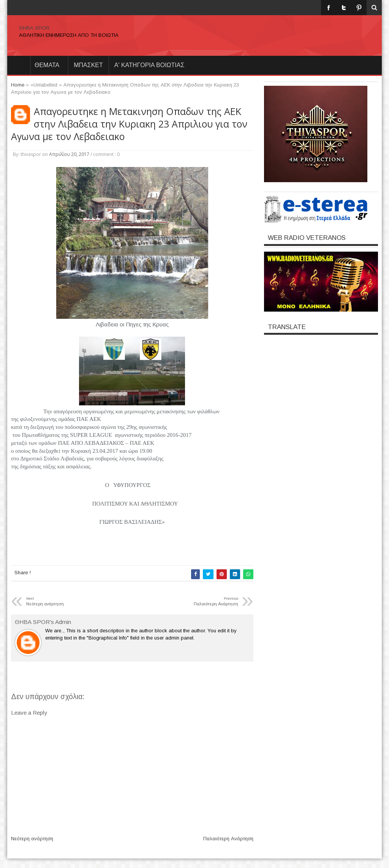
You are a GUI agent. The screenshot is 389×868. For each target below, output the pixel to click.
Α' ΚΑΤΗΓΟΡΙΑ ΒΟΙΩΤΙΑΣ (149, 65)
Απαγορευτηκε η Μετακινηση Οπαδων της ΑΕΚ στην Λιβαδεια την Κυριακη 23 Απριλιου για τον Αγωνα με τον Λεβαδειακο (129, 124)
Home (19, 65)
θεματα (47, 65)
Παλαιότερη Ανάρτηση (228, 839)
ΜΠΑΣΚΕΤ (88, 65)
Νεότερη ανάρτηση (32, 839)
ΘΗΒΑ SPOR (34, 28)
